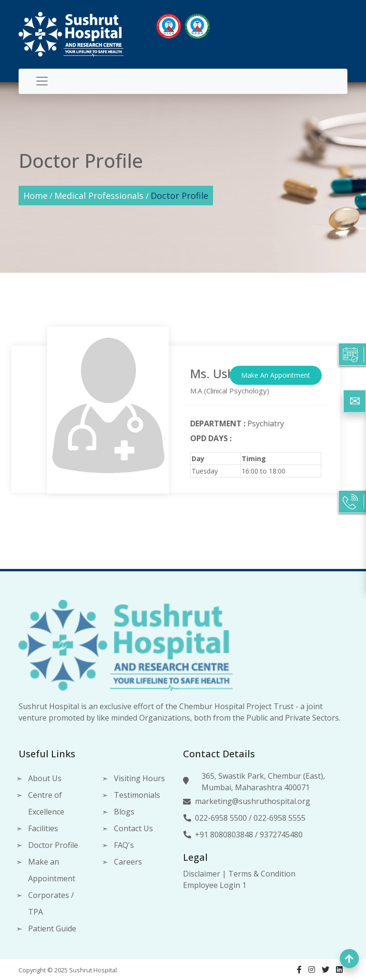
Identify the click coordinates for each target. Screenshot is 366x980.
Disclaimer (202, 874)
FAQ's (124, 845)
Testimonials (137, 795)
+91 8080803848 (224, 835)
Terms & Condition (262, 874)
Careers (128, 862)
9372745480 (281, 835)
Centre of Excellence (46, 803)
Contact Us (133, 828)
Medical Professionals (100, 195)
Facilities (43, 828)
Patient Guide (52, 928)
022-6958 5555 (280, 818)
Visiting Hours (139, 778)
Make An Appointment (276, 375)
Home (36, 195)
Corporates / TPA (51, 903)
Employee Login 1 (215, 885)
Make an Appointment (52, 870)
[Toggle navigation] (42, 81)
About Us (45, 778)
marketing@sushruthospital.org (253, 801)
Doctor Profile (179, 195)
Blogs (124, 812)
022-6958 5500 (221, 818)
